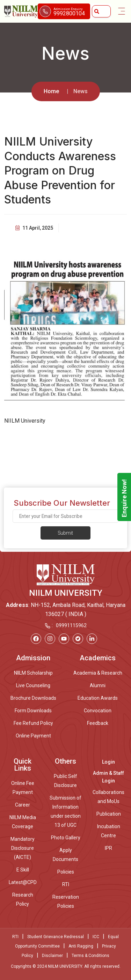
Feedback (98, 723)
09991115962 (71, 625)
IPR (108, 848)
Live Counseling (33, 685)
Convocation (98, 711)
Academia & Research (98, 673)
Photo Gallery (66, 838)
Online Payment (33, 736)
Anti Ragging (81, 946)
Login (108, 762)
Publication (109, 814)
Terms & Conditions (90, 956)
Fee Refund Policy (33, 723)
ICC (96, 937)
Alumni (98, 685)
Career (23, 805)
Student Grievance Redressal (56, 937)
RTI (66, 884)
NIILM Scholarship (33, 673)
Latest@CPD (23, 882)
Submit (65, 533)
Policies (66, 872)
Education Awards (98, 698)
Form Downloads (33, 711)
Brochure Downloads (33, 698)
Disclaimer (52, 956)
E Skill (23, 870)
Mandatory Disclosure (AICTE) (23, 848)
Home (51, 91)
